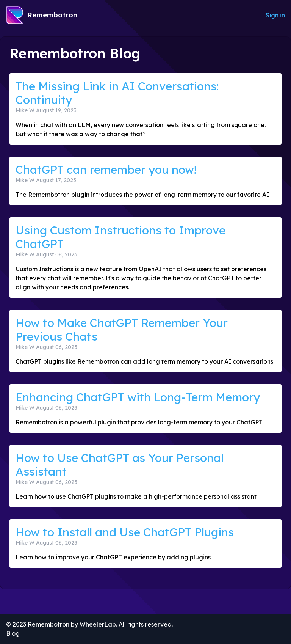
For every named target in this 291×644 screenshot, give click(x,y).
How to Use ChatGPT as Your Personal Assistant (120, 465)
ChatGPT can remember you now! (106, 170)
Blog (13, 633)
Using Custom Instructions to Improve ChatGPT (120, 237)
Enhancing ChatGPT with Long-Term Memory (138, 397)
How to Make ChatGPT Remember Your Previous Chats (122, 330)
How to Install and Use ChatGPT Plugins (125, 532)
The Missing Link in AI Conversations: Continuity (117, 93)
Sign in (275, 15)
